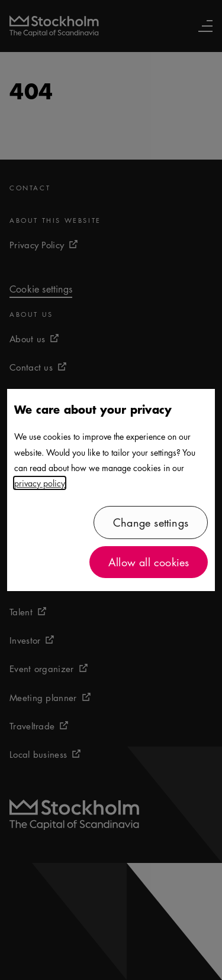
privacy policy (40, 483)
